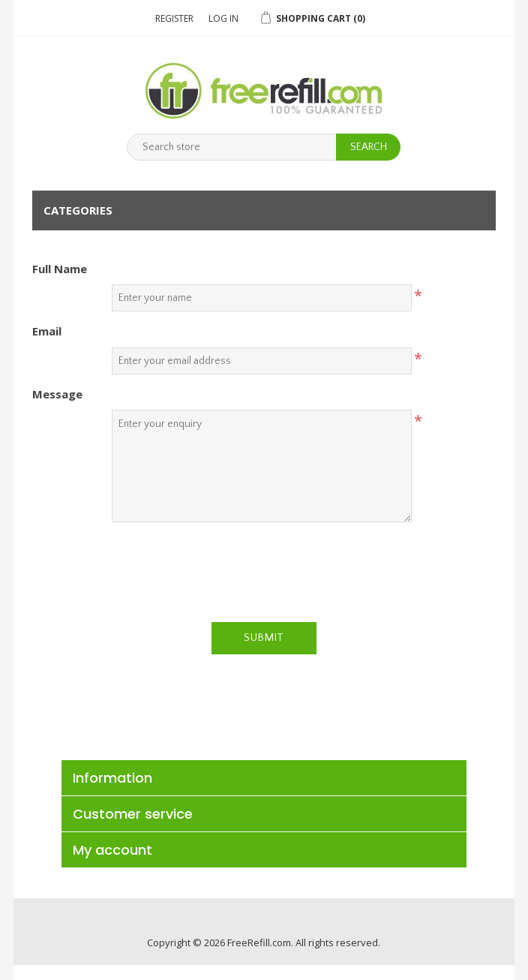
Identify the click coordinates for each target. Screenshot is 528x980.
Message (57, 394)
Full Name (60, 269)
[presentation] (264, 563)
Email (47, 331)
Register (174, 18)
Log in (223, 18)
